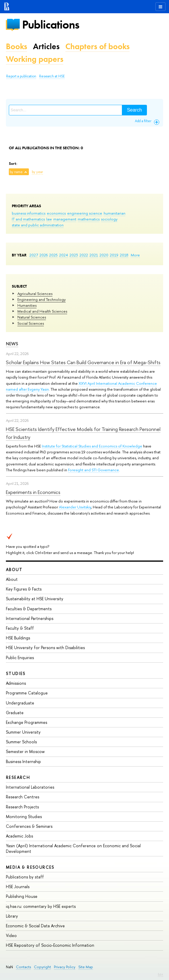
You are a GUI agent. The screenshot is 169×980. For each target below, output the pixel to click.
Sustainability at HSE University (35, 599)
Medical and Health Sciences (42, 311)
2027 (34, 255)
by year (37, 172)
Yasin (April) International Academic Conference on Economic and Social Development (73, 848)
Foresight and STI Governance (93, 470)
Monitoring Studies (24, 816)
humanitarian (115, 213)
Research (18, 777)
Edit (160, 974)
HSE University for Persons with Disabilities (45, 647)
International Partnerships (30, 618)
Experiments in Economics (33, 492)
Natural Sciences (32, 317)
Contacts (23, 967)
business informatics (29, 213)
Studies (16, 673)
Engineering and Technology (42, 299)
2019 (114, 255)
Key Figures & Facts (24, 589)
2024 (64, 255)
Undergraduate (20, 703)
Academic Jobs (19, 836)
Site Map (86, 967)
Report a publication (21, 76)
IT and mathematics (28, 219)
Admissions (16, 683)
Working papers (35, 59)
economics (56, 213)
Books (16, 46)
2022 (84, 255)
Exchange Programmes (26, 722)
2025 (53, 255)
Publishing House (22, 896)
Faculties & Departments (29, 609)
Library (12, 916)
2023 (74, 255)
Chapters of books (97, 46)
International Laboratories (30, 787)
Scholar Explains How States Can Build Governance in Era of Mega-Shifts (83, 362)
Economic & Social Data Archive (35, 926)
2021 (94, 255)
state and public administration (38, 225)
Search (134, 110)
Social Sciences (31, 323)
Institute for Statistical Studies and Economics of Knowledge (92, 446)
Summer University (23, 732)
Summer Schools (21, 742)
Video (11, 935)
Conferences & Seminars (29, 826)
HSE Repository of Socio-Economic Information (50, 945)
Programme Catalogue (27, 693)
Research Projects (22, 807)
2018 (124, 255)
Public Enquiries (20, 658)
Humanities (27, 305)
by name (16, 172)
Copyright (42, 967)
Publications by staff (25, 877)
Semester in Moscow (25, 751)
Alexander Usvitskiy (75, 507)
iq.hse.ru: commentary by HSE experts (41, 906)
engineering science (85, 213)
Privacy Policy (65, 967)
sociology (109, 219)
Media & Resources (30, 867)
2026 (44, 255)
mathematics (89, 219)
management (65, 219)
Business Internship (23, 761)
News (12, 344)
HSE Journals (18, 887)
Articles (46, 46)
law (49, 219)
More (135, 255)
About (14, 569)
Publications (51, 25)
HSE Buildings (18, 638)
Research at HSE (52, 76)
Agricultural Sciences (35, 293)
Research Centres (23, 797)
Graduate (15, 713)
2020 (104, 255)
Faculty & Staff (20, 628)
